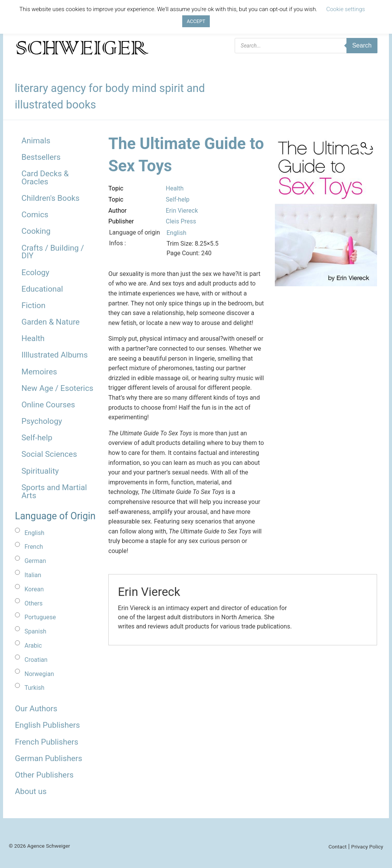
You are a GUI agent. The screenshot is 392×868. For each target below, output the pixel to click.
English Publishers (47, 725)
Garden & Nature (51, 322)
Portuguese (40, 617)
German (35, 561)
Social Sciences (49, 454)
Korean (34, 589)
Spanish (35, 631)
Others (33, 603)
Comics (35, 215)
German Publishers (49, 758)
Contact (338, 847)
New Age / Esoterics (57, 388)
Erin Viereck (182, 211)
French (34, 547)
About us (31, 791)
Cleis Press (181, 221)
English (34, 533)
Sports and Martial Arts (54, 491)
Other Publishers (44, 775)
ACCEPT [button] (196, 21)
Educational (42, 289)
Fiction (33, 305)
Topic (116, 188)
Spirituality (40, 471)
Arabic (33, 646)
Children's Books (51, 198)
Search (362, 45)
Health (33, 338)
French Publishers (47, 742)
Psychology (42, 421)
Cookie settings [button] (345, 9)
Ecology (35, 272)
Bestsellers (41, 157)
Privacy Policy (367, 847)
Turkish (34, 688)
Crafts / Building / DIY (53, 252)
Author (118, 211)
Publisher (121, 221)
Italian (33, 575)
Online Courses (48, 405)
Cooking (36, 231)
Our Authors (36, 709)
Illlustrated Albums (55, 355)
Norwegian (39, 674)
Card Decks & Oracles (45, 178)
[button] (364, 146)
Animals (36, 141)
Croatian (36, 660)
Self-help (37, 438)
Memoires (39, 372)
